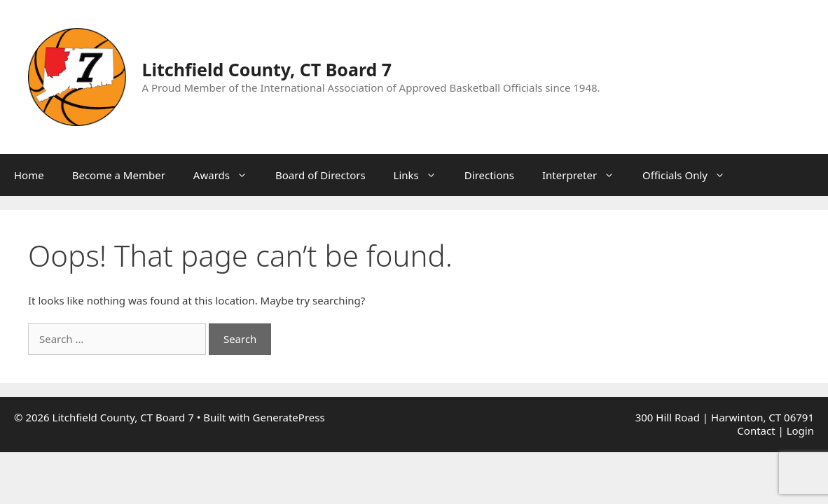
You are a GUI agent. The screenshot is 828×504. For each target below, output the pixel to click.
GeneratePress (289, 417)
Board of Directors (320, 175)
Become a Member (119, 175)
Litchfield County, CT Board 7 (267, 69)
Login (800, 430)
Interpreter (585, 175)
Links (422, 175)
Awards (227, 175)
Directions (489, 175)
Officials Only (691, 175)
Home (29, 175)
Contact (756, 430)
